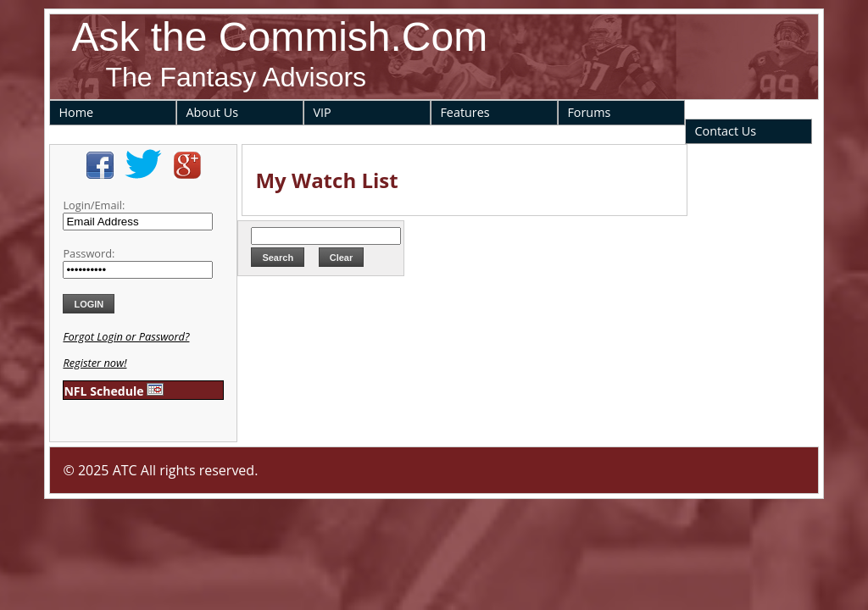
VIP (322, 112)
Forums (589, 112)
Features (465, 112)
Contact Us (725, 131)
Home (76, 112)
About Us (212, 112)
